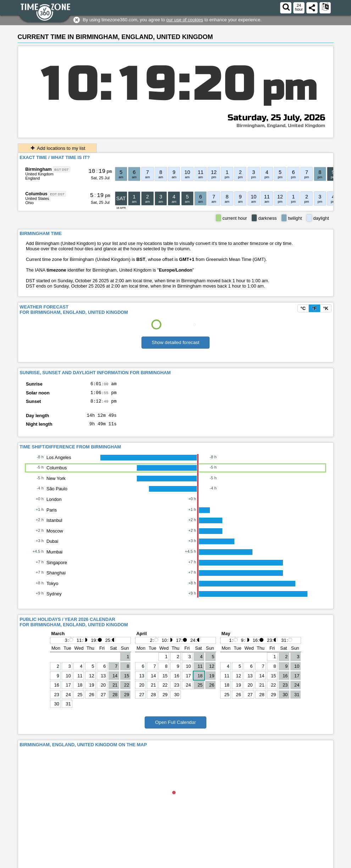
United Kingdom (39, 174)
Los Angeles (59, 463)
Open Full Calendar (175, 728)
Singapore (57, 568)
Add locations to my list (57, 148)
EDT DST (57, 194)
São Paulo (57, 494)
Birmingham (38, 169)
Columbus (36, 194)
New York (56, 484)
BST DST (61, 170)
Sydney (54, 599)
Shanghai (56, 578)
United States (37, 198)
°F (314, 308)
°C (303, 308)
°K (326, 308)
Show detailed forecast (175, 342)
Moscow (55, 536)
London (54, 505)
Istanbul (54, 526)
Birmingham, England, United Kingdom (281, 126)
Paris (52, 515)
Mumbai (55, 557)
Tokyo (52, 589)
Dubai (52, 547)
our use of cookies (185, 20)
